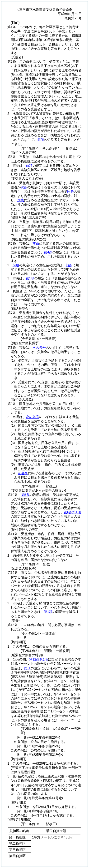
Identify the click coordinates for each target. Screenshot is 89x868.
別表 (21, 200)
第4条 (48, 252)
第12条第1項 (39, 659)
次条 (24, 187)
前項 (41, 140)
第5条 (25, 495)
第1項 (30, 278)
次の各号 (39, 348)
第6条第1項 (72, 512)
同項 (27, 668)
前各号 (23, 473)
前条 (36, 243)
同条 (70, 192)
